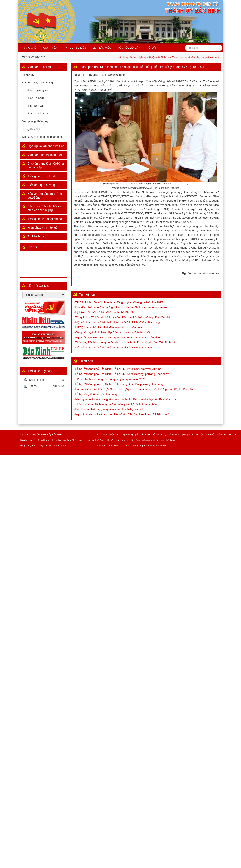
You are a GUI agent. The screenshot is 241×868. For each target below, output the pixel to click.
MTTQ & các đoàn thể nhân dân (42, 137)
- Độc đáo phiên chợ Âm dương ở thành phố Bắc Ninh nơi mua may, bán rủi (121, 307)
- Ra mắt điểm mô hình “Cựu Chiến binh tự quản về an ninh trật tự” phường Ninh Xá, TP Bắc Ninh (134, 389)
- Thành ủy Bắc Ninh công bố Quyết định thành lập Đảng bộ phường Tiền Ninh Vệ (124, 342)
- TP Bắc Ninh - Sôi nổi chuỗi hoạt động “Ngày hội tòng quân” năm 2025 (118, 302)
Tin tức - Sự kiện (75, 48)
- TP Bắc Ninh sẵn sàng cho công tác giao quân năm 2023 (110, 379)
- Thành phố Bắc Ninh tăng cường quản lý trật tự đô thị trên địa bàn (115, 404)
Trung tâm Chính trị (34, 129)
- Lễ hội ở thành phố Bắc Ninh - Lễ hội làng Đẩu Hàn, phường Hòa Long (118, 384)
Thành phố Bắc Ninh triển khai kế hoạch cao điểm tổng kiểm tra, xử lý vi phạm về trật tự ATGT (142, 67)
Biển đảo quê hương (41, 185)
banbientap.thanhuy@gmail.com (149, 446)
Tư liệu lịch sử (37, 236)
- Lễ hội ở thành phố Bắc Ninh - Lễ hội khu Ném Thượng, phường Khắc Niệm (122, 374)
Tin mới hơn (87, 294)
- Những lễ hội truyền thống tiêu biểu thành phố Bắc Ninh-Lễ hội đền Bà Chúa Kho (125, 399)
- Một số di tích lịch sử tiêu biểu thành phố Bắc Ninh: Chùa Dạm (113, 348)
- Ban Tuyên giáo (37, 90)
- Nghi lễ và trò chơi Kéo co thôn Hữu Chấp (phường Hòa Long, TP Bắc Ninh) (122, 414)
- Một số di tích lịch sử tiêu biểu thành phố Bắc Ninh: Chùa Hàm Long (117, 322)
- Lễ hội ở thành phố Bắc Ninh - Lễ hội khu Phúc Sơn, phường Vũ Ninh (118, 369)
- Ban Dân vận (36, 106)
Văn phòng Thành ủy (35, 121)
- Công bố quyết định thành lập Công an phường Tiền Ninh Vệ (112, 332)
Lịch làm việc (102, 48)
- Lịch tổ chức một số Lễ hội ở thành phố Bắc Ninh (105, 312)
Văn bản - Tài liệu (39, 67)
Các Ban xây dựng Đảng (38, 83)
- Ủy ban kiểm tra (37, 113)
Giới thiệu (50, 48)
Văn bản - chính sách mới (45, 155)
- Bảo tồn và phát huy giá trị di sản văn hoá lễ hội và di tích (110, 409)
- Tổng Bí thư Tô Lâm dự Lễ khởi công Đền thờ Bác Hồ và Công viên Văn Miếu (123, 317)
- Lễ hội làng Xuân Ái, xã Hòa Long (95, 394)
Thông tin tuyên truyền (43, 176)
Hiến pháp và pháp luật (43, 228)
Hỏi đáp (152, 48)
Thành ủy (28, 75)
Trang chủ (29, 48)
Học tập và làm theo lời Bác (46, 146)
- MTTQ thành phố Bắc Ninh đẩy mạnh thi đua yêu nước (109, 327)
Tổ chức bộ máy (129, 48)
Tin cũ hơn (86, 361)
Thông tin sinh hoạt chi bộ (45, 219)
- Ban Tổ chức (36, 98)
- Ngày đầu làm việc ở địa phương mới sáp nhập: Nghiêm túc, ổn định (117, 337)
